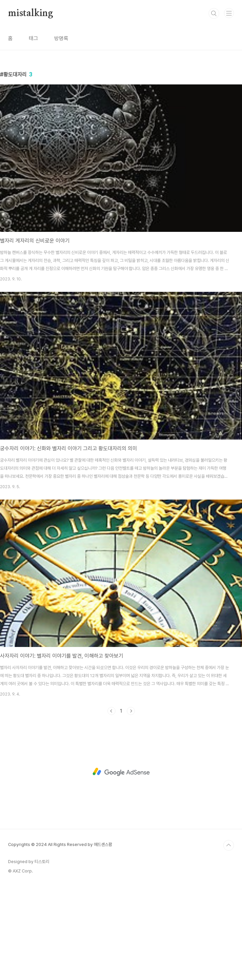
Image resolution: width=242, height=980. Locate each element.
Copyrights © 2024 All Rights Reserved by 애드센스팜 (60, 938)
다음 (131, 805)
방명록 (61, 38)
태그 (33, 38)
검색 (214, 13)
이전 (111, 805)
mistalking (31, 13)
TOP (229, 939)
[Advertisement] (121, 107)
